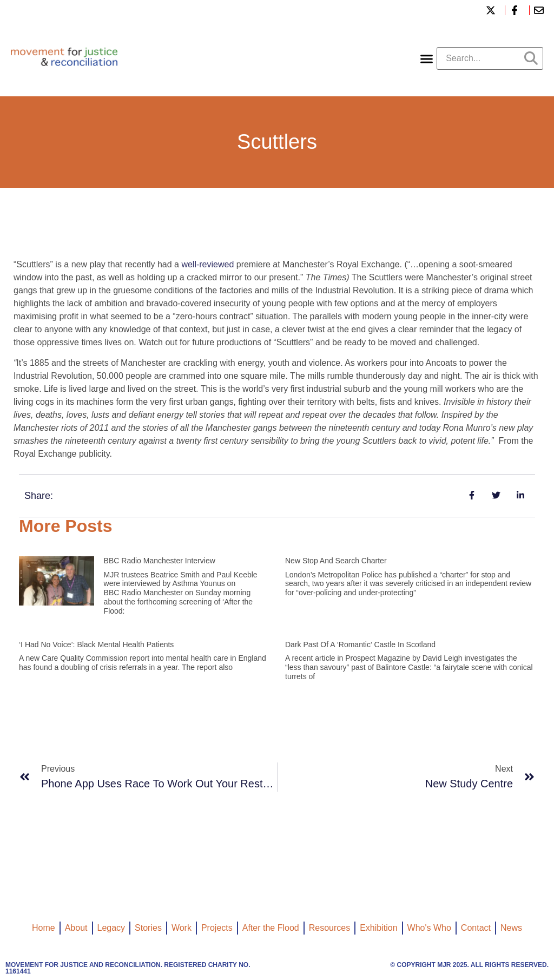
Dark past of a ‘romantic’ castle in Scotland (360, 644)
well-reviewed (207, 264)
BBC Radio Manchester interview (160, 561)
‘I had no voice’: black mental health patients (96, 644)
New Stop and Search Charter (336, 561)
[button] (427, 58)
